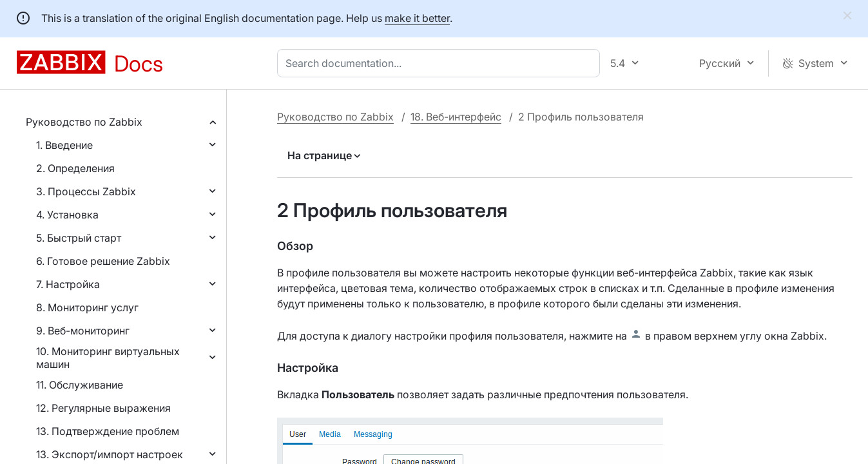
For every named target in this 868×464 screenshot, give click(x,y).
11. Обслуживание (80, 385)
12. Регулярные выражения (103, 408)
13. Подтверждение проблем (108, 431)
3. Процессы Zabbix (86, 191)
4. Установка (67, 215)
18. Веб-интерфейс (456, 117)
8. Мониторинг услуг (87, 307)
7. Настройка (68, 284)
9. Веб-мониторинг (83, 331)
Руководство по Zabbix (84, 122)
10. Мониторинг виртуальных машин (108, 358)
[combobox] (441, 63)
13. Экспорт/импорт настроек (110, 454)
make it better (417, 18)
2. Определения (75, 168)
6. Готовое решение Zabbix (103, 261)
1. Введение (64, 145)
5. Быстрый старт (79, 238)
